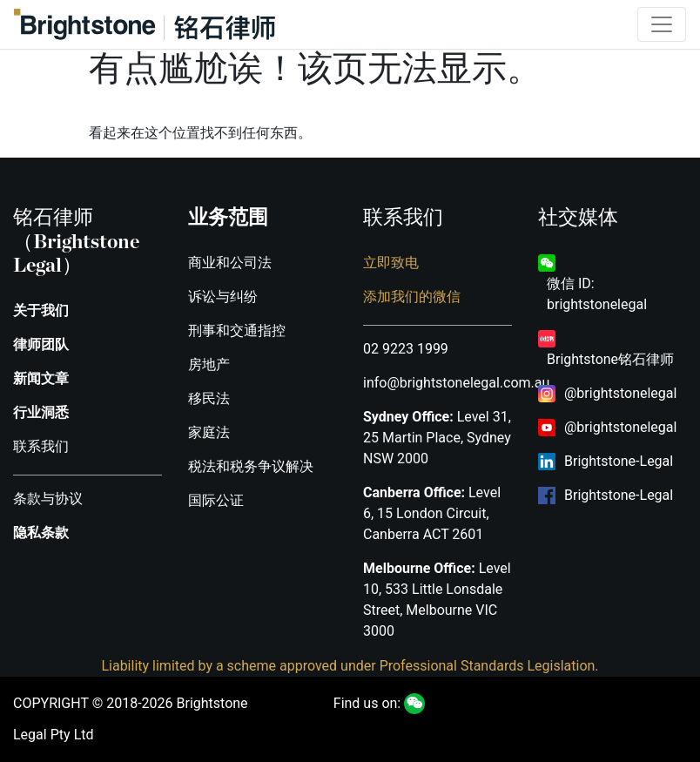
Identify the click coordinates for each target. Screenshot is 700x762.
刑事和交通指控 (237, 330)
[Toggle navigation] (662, 24)
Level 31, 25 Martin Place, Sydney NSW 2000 (437, 438)
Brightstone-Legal (619, 461)
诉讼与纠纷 (223, 297)
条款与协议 (48, 499)
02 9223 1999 (406, 349)
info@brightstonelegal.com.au (456, 383)
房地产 (209, 364)
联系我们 (41, 446)
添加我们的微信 (412, 297)
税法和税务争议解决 (251, 466)
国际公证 (216, 500)
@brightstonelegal (620, 393)
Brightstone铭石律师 (610, 359)
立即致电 (391, 263)
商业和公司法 (230, 263)
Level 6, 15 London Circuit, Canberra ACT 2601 (432, 513)
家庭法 (209, 432)
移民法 (209, 398)
